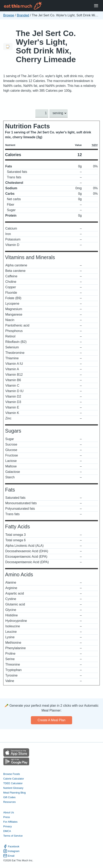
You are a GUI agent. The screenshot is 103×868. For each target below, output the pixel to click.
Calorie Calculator (14, 779)
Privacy (8, 827)
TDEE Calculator (13, 783)
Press (7, 817)
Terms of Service (13, 836)
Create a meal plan (51, 720)
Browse (9, 15)
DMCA (7, 831)
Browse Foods (12, 774)
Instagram (11, 851)
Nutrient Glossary (13, 788)
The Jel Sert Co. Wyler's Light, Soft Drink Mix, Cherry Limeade (46, 46)
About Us (9, 812)
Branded (23, 15)
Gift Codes (9, 797)
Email (9, 856)
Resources (9, 802)
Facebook (11, 846)
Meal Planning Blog (14, 793)
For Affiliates (10, 822)
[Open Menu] (96, 6)
